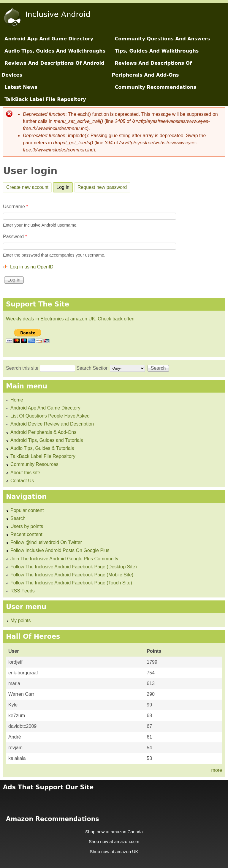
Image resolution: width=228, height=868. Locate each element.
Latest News (21, 87)
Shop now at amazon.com (114, 842)
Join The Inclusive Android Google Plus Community (64, 559)
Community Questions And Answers (162, 39)
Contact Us (22, 481)
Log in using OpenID (32, 267)
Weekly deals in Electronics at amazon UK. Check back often (70, 319)
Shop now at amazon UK (114, 852)
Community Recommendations (155, 87)
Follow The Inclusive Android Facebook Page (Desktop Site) (74, 567)
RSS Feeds (23, 591)
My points (20, 620)
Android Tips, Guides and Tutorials (47, 440)
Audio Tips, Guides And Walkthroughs (55, 51)
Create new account (27, 187)
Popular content (27, 510)
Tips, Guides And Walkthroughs (157, 51)
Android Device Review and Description (52, 424)
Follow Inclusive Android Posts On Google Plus (60, 550)
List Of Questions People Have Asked (50, 416)
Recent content (26, 534)
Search (18, 518)
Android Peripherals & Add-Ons (43, 432)
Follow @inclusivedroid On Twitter (46, 542)
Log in (65, 186)
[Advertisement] (114, 799)
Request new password (102, 187)
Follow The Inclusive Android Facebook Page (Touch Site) (71, 583)
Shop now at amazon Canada (114, 832)
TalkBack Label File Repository (45, 99)
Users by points (27, 526)
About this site (25, 473)
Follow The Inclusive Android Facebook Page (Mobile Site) (72, 575)
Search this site (23, 368)
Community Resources (34, 464)
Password (15, 237)
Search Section (93, 368)
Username (15, 207)
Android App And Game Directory (49, 39)
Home (17, 400)
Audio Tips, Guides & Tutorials (42, 448)
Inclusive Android (58, 14)
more (217, 770)
